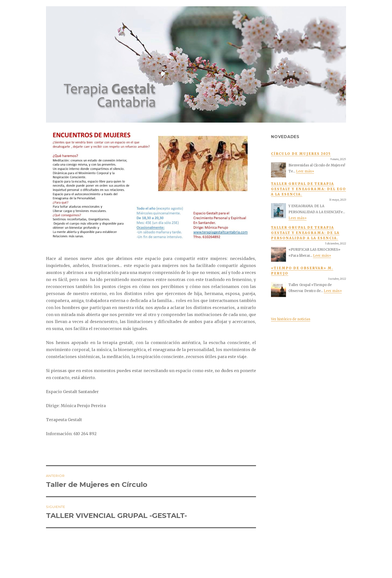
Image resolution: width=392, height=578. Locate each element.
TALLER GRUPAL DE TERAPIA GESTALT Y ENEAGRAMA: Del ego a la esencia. (308, 189)
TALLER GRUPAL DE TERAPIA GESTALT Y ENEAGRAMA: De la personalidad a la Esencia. (305, 233)
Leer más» (305, 171)
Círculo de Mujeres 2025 (301, 154)
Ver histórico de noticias (291, 319)
